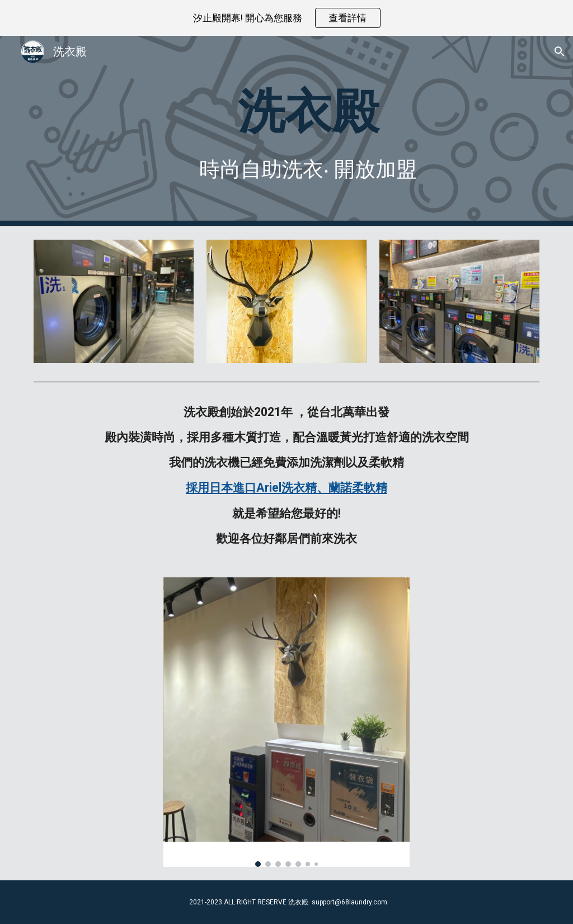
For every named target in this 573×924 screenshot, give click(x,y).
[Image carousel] (287, 722)
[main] (308, 111)
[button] (560, 52)
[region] (286, 18)
